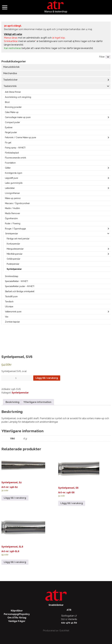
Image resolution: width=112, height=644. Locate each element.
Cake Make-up (12, 112)
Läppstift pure (11, 178)
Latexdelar (10, 188)
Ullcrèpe (9, 307)
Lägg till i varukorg (47, 378)
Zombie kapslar (12, 322)
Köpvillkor (17, 611)
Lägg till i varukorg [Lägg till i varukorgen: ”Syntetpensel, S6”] (72, 503)
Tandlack (9, 302)
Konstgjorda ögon (14, 173)
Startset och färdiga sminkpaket (20, 291)
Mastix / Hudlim (12, 208)
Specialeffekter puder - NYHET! (20, 286)
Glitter (8, 168)
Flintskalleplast (12, 153)
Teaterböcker (10, 80)
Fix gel (8, 143)
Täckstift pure (11, 296)
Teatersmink (10, 86)
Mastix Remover (12, 213)
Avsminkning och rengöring (18, 97)
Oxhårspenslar (13, 259)
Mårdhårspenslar (15, 254)
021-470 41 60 (69, 623)
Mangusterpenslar (15, 249)
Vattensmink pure (13, 312)
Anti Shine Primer (13, 92)
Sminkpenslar (12, 234)
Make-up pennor (13, 198)
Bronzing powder (13, 107)
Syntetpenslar (14, 269)
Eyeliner (9, 127)
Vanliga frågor (17, 621)
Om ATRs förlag (17, 618)
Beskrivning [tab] (12, 402)
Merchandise (10, 73)
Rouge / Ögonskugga (15, 229)
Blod (7, 102)
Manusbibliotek (11, 67)
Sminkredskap (12, 276)
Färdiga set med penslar (18, 239)
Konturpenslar (13, 244)
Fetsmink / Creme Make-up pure (20, 137)
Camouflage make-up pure (18, 117)
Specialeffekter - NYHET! (16, 281)
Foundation (10, 163)
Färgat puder (11, 132)
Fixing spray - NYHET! (15, 148)
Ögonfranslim (11, 218)
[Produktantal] (17, 378)
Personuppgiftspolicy (17, 614)
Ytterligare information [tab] (37, 402)
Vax (7, 317)
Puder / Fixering (13, 224)
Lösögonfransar (12, 193)
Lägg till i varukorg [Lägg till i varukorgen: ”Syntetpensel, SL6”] (15, 562)
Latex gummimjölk (14, 183)
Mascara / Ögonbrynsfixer (17, 203)
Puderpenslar (13, 264)
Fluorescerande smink (15, 158)
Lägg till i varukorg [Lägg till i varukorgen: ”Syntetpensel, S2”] (15, 498)
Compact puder (12, 122)
